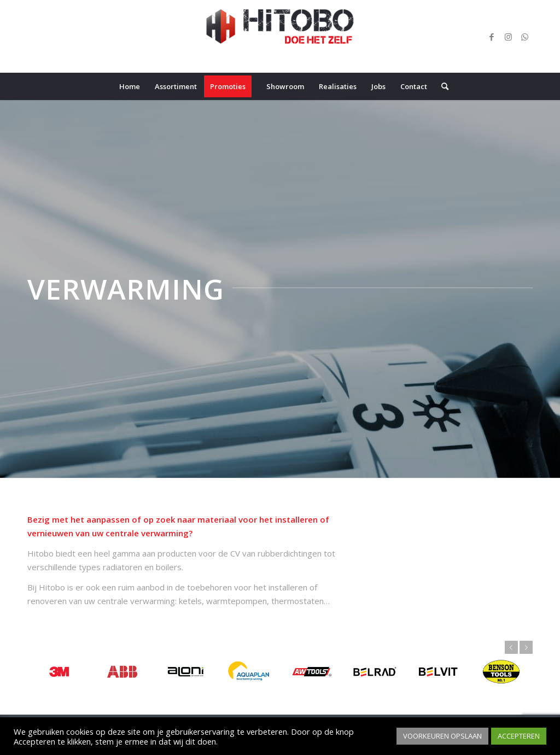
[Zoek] (441, 86)
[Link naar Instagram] (508, 37)
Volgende (526, 647)
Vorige (511, 647)
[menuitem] (130, 86)
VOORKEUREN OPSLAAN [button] (442, 736)
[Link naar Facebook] (492, 37)
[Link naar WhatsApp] (524, 37)
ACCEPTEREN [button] (519, 736)
